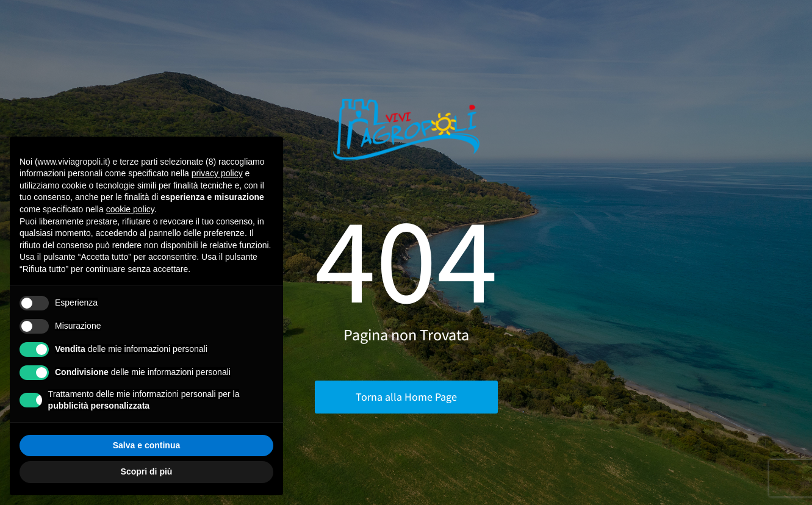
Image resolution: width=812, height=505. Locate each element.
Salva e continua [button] (146, 445)
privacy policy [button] (217, 173)
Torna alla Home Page (406, 397)
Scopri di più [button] (147, 471)
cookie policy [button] (130, 209)
